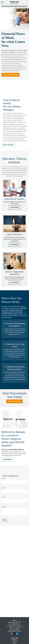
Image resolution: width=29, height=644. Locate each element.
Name (3, 478)
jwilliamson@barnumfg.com (14, 631)
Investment (14, 641)
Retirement (14, 640)
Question (4, 507)
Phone (3, 497)
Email (3, 488)
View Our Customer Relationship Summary (14, 6)
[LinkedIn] (17, 634)
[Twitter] (14, 634)
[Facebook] (12, 634)
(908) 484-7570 (16, 622)
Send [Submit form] (5, 520)
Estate (15, 643)
